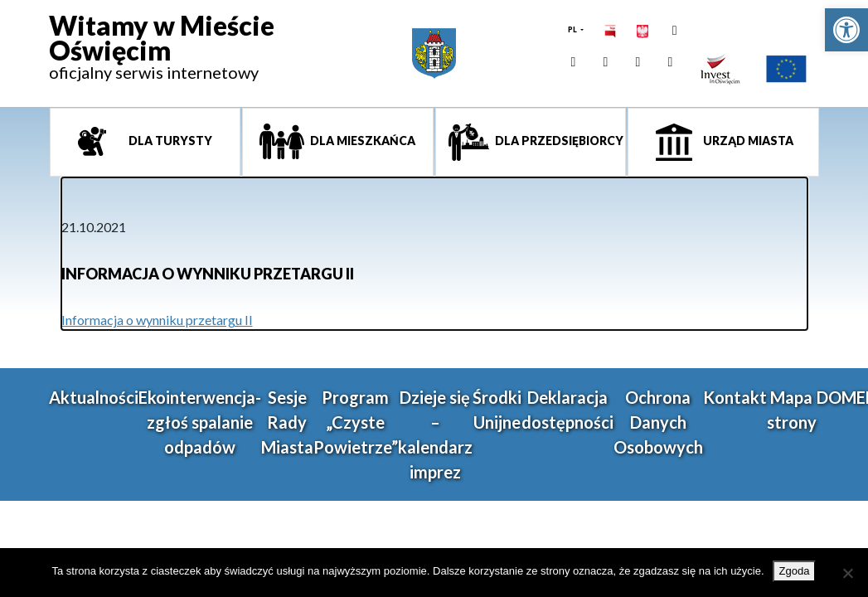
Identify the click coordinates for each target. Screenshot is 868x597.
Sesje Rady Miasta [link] (287, 422)
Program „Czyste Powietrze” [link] (356, 422)
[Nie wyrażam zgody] (847, 573)
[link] (846, 30)
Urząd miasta (747, 141)
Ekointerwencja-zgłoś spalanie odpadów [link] (200, 422)
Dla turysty (169, 141)
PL (573, 29)
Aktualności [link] (94, 397)
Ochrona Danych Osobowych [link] (658, 422)
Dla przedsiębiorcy (558, 141)
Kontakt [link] (735, 397)
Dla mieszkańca (361, 141)
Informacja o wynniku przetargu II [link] (157, 320)
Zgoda (795, 571)
